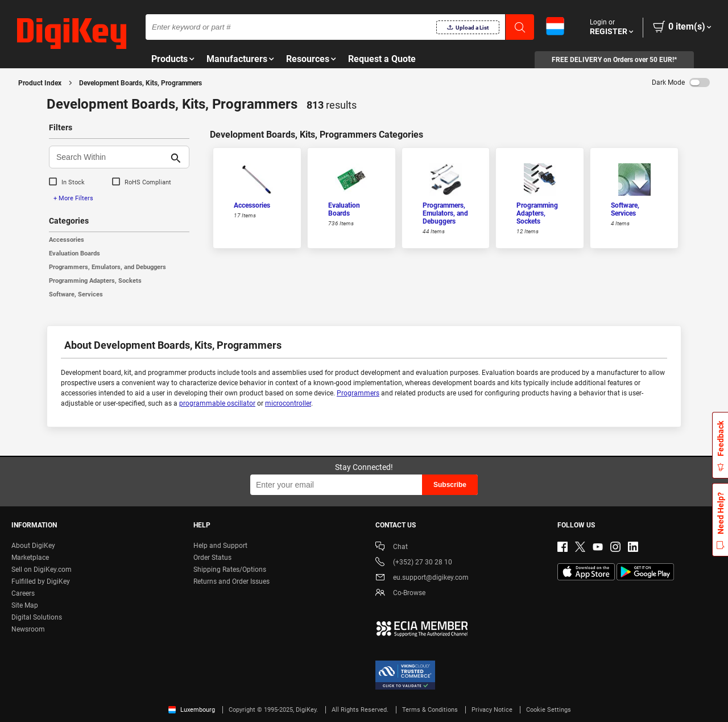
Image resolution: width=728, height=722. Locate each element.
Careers (23, 593)
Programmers (358, 393)
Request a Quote (382, 59)
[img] (72, 34)
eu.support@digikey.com (422, 578)
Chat (392, 548)
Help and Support (220, 546)
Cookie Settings (549, 710)
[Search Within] (110, 157)
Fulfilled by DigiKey (41, 581)
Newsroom (28, 629)
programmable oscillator (217, 403)
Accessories (67, 240)
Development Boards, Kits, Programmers (140, 83)
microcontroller (288, 403)
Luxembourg (192, 710)
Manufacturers (237, 59)
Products (169, 59)
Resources (308, 59)
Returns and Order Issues (231, 581)
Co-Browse (400, 594)
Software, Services (76, 294)
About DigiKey (33, 546)
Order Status (212, 558)
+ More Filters (73, 198)
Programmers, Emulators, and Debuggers (107, 267)
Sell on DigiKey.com (42, 570)
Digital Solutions (37, 617)
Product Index (40, 83)
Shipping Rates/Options (230, 570)
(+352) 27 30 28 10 (414, 563)
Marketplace (30, 558)
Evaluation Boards (75, 253)
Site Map (25, 605)
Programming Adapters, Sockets (95, 281)
